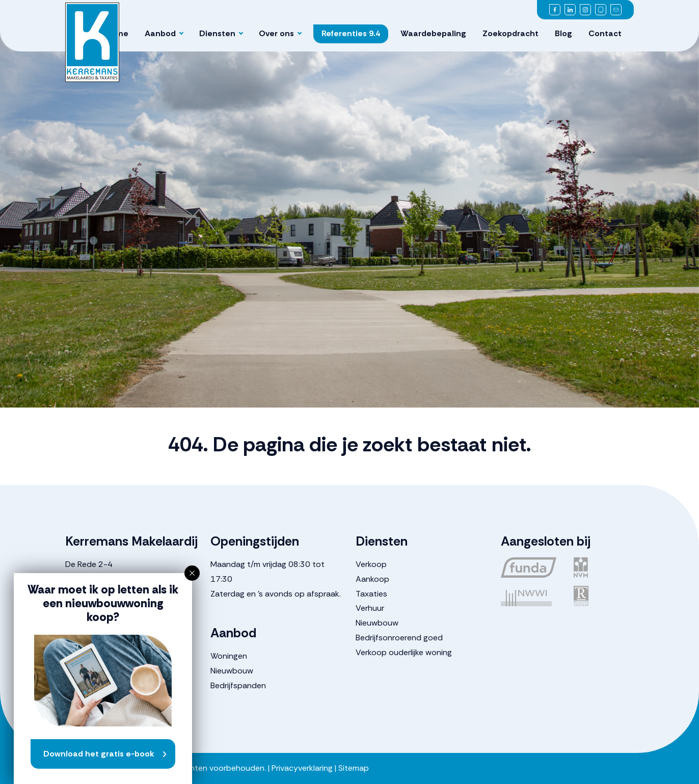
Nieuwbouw (232, 671)
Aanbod (160, 33)
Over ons (276, 33)
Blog (563, 33)
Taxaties (371, 594)
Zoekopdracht (510, 33)
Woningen (229, 656)
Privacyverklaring (302, 768)
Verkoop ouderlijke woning (404, 652)
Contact (605, 33)
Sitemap (354, 768)
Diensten (217, 33)
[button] (192, 573)
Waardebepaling (433, 33)
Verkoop (371, 564)
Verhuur (370, 608)
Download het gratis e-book (99, 754)
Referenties (351, 33)
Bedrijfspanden (238, 685)
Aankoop (372, 579)
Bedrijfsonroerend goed (399, 638)
